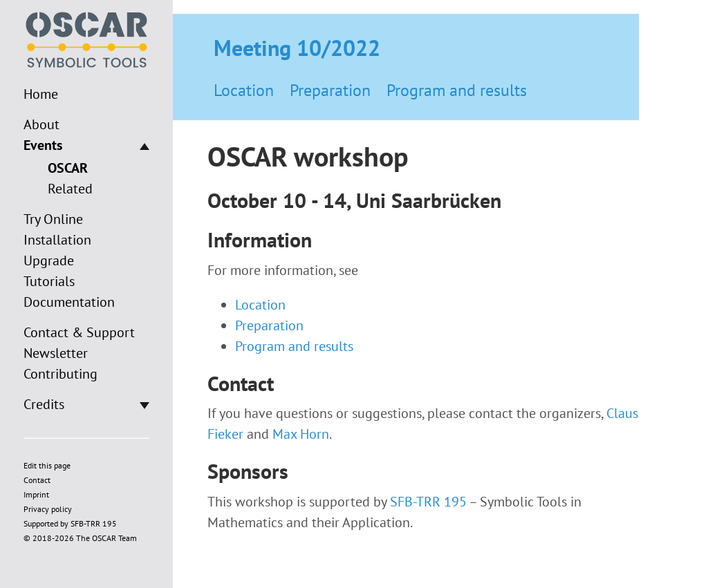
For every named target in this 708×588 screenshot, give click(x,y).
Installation (57, 240)
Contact (37, 480)
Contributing (60, 374)
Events (43, 145)
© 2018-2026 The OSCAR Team (80, 538)
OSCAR (68, 168)
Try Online (53, 219)
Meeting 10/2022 (297, 48)
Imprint (36, 494)
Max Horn (301, 434)
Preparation (330, 90)
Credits (44, 404)
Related (70, 189)
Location (244, 90)
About (41, 124)
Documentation (69, 302)
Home (41, 94)
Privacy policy (48, 509)
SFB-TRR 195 (428, 502)
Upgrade (49, 260)
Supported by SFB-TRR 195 (70, 523)
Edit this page (47, 465)
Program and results (457, 90)
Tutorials (49, 281)
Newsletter (56, 353)
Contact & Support (79, 332)
